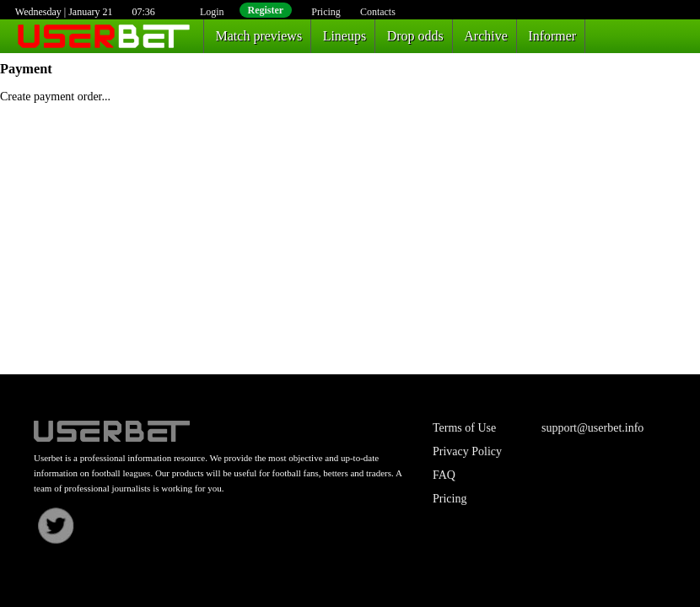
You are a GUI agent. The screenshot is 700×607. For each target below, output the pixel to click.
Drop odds (415, 36)
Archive (486, 36)
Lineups (345, 36)
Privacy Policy (467, 451)
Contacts (378, 12)
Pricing (326, 12)
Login (212, 12)
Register (266, 10)
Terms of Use (464, 428)
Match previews (259, 36)
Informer (552, 36)
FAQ (444, 475)
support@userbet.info (592, 428)
